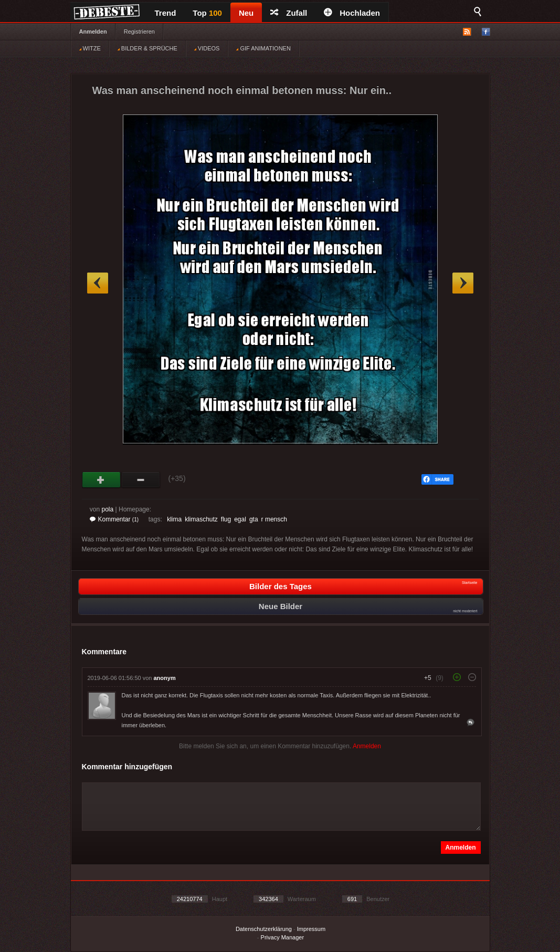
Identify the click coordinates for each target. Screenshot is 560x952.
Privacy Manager (283, 937)
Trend (166, 13)
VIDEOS (207, 48)
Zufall (289, 13)
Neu (246, 13)
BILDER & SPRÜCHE (147, 48)
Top (207, 13)
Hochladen (352, 13)
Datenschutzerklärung (264, 929)
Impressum (311, 929)
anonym (165, 678)
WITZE (90, 48)
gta (254, 519)
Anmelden (93, 32)
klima (174, 519)
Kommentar (114, 519)
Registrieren (139, 32)
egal (240, 519)
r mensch (274, 519)
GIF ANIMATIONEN (263, 48)
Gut (102, 480)
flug (226, 519)
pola (108, 509)
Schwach (141, 480)
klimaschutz (201, 519)
